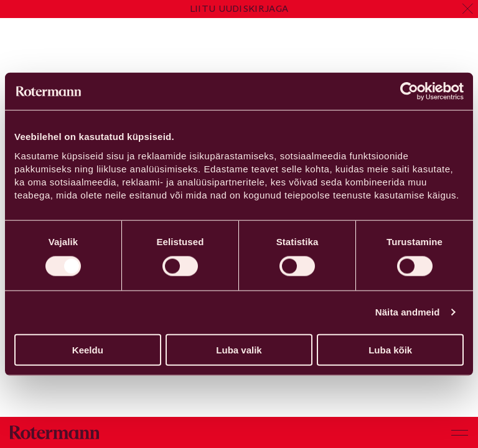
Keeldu (88, 349)
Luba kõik (390, 349)
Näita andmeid (408, 312)
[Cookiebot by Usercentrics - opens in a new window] (409, 91)
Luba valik (239, 349)
